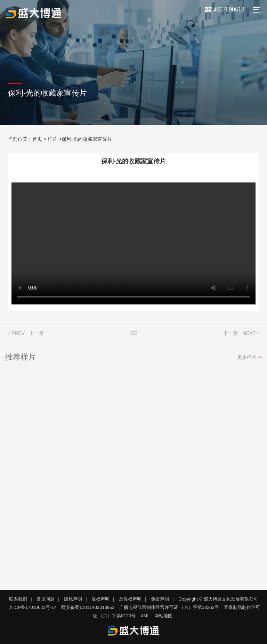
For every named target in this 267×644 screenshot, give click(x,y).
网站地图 (163, 616)
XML (145, 616)
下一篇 (230, 335)
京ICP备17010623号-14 (33, 607)
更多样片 (247, 359)
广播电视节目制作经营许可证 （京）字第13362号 (169, 607)
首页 (37, 139)
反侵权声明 (130, 599)
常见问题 (46, 599)
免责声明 (160, 599)
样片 (52, 139)
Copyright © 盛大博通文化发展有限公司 (218, 599)
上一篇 (37, 335)
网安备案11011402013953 (88, 607)
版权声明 (100, 599)
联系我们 (18, 599)
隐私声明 (73, 599)
